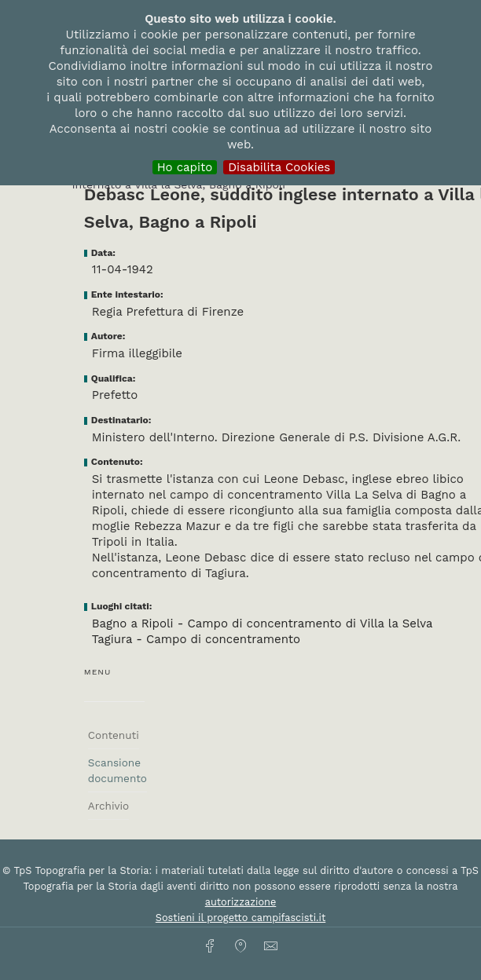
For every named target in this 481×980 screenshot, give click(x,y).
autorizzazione (241, 902)
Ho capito (185, 167)
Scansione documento (117, 770)
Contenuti (114, 735)
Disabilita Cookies (279, 167)
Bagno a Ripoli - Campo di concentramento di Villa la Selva (263, 623)
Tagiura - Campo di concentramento (196, 639)
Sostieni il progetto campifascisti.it (240, 918)
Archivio (108, 806)
